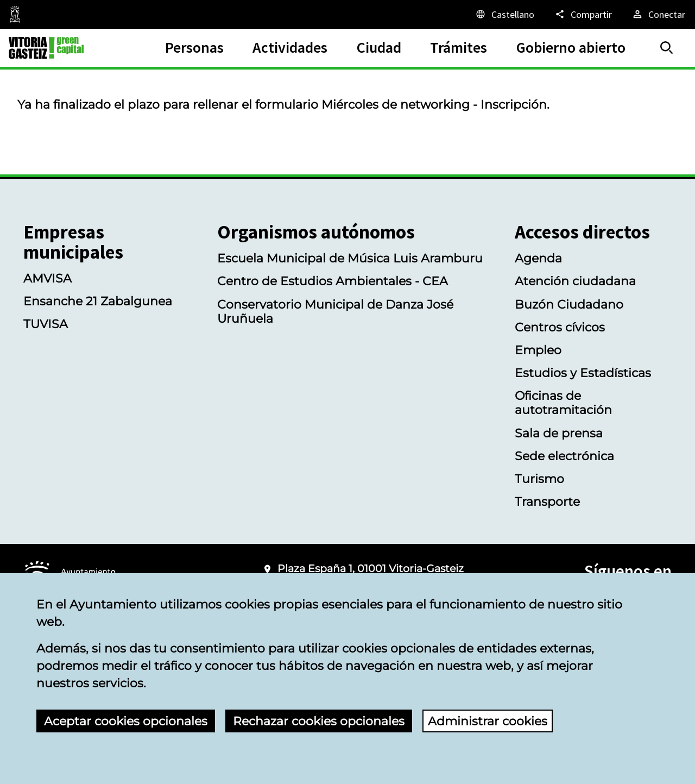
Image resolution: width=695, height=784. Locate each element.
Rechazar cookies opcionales (319, 721)
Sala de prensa (559, 433)
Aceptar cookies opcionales (126, 721)
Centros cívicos (560, 327)
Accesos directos (582, 232)
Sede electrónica (564, 456)
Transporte (547, 501)
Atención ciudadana (575, 281)
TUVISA (46, 324)
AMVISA (48, 278)
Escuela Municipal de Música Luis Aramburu (350, 258)
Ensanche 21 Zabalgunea (98, 301)
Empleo (538, 350)
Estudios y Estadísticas (583, 373)
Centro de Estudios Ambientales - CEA (333, 281)
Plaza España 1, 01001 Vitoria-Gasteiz (371, 569)
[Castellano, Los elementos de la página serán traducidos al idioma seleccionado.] (504, 14)
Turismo (539, 479)
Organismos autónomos (316, 232)
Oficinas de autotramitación (563, 403)
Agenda (538, 258)
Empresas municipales (73, 242)
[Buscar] (667, 48)
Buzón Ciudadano (569, 304)
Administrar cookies (488, 721)
